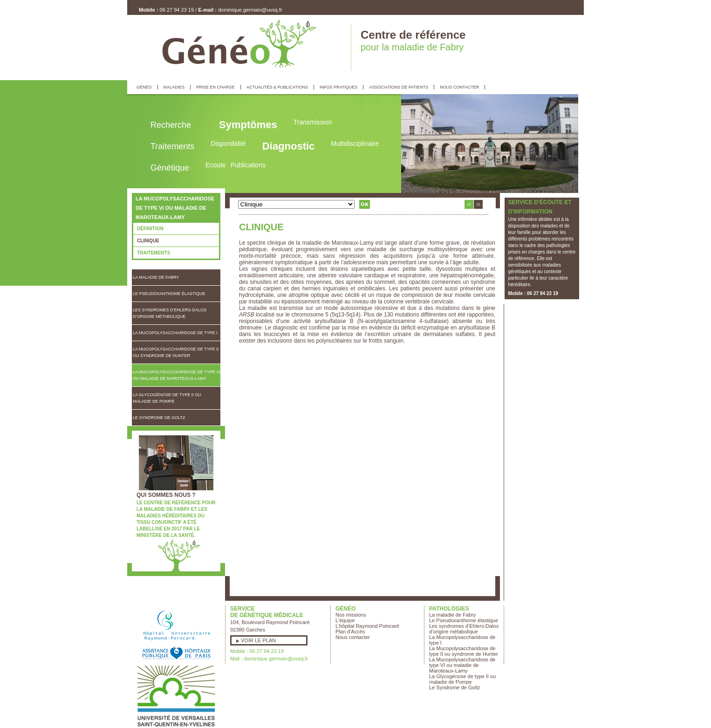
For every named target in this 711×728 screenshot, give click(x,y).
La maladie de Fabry (156, 277)
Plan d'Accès (350, 632)
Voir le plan (258, 640)
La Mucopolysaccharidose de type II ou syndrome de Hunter (176, 352)
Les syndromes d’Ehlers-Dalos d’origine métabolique (170, 313)
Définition (150, 229)
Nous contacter (353, 637)
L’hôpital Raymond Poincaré (367, 626)
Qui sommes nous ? (166, 495)
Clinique (148, 241)
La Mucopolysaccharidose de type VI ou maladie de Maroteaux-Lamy (177, 375)
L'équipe (345, 620)
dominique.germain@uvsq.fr (250, 10)
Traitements (154, 253)
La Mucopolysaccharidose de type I (175, 333)
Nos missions (351, 615)
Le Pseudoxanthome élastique (169, 294)
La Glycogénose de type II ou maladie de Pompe (167, 398)
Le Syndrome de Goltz (159, 418)
